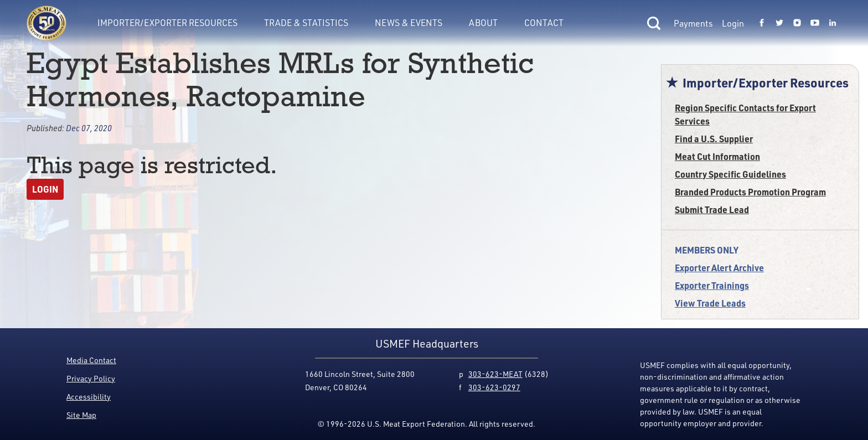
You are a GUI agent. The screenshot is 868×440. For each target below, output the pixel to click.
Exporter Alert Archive (719, 268)
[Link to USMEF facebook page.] (762, 23)
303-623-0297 (494, 387)
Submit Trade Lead (712, 209)
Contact (544, 22)
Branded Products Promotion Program (750, 192)
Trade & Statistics (306, 22)
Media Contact (91, 360)
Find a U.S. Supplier (714, 139)
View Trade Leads (710, 303)
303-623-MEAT (495, 374)
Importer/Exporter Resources (167, 22)
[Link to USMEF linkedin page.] (833, 23)
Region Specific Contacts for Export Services (745, 114)
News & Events (409, 22)
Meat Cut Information (717, 156)
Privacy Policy (91, 378)
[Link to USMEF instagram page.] (797, 23)
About (483, 22)
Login (733, 23)
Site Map (81, 415)
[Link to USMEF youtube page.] (815, 23)
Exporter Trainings (712, 285)
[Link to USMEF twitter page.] (779, 23)
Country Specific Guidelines (730, 174)
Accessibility (89, 397)
